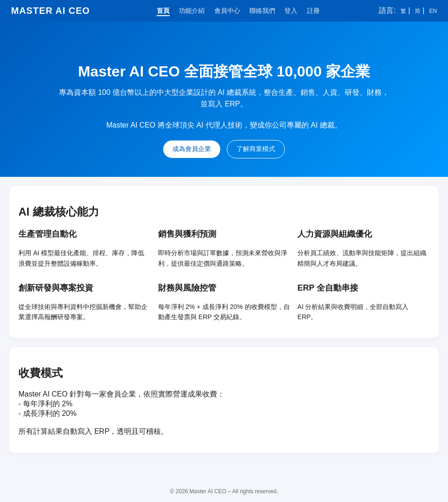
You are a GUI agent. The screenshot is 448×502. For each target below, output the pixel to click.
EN (433, 11)
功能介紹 (192, 11)
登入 (291, 11)
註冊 (313, 11)
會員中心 (227, 11)
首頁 (163, 11)
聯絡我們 (262, 11)
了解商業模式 (256, 149)
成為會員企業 (192, 149)
